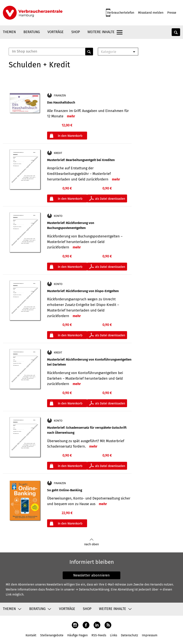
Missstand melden (151, 13)
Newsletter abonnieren (91, 575)
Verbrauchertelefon (121, 13)
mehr (71, 116)
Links (114, 635)
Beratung (32, 32)
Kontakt (31, 635)
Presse (172, 13)
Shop (76, 32)
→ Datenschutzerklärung (92, 589)
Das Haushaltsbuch (61, 102)
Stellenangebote (52, 635)
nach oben (91, 542)
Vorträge (56, 32)
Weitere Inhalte (101, 32)
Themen (9, 32)
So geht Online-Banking (65, 490)
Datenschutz (129, 635)
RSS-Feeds (99, 635)
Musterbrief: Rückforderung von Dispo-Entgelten (83, 291)
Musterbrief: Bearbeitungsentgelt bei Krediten (81, 160)
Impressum (150, 635)
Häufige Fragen (77, 635)
